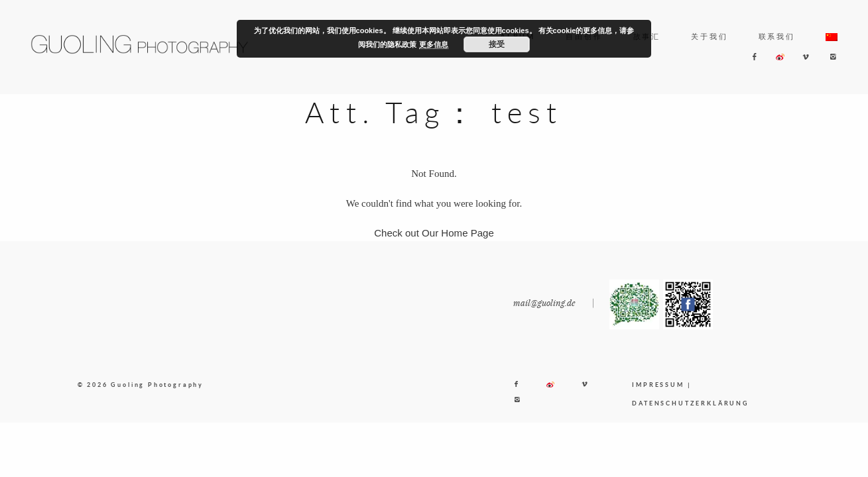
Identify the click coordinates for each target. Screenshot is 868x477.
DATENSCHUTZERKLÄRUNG (690, 403)
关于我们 (709, 36)
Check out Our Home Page (434, 233)
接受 (497, 44)
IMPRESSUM (658, 385)
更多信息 (434, 44)
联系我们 (777, 36)
